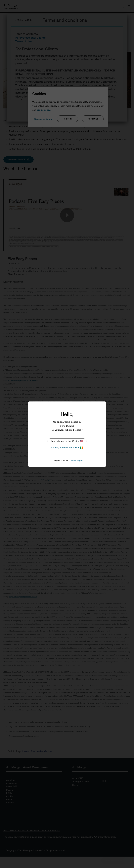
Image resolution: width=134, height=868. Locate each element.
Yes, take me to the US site (67, 441)
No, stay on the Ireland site (67, 448)
